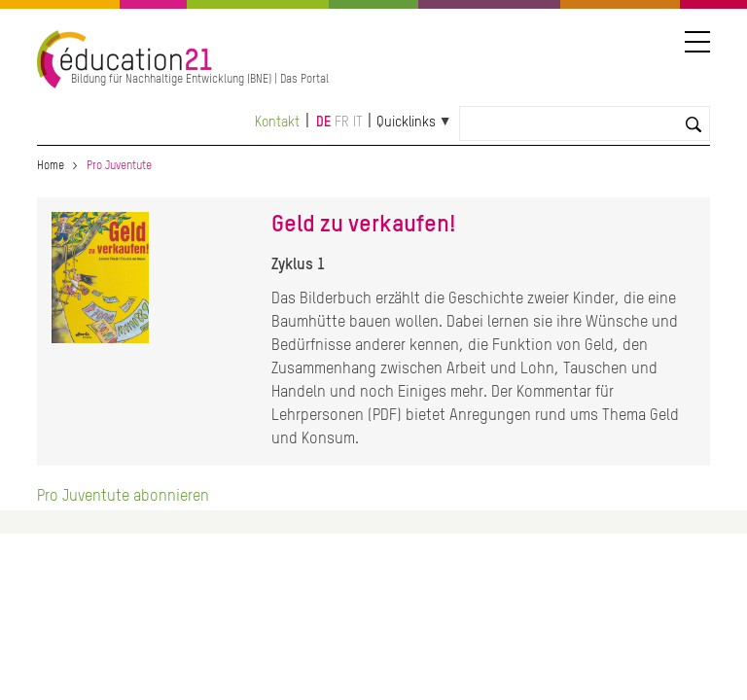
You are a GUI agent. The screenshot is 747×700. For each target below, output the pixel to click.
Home (51, 166)
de (323, 122)
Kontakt (277, 122)
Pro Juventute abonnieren (123, 497)
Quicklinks (406, 122)
